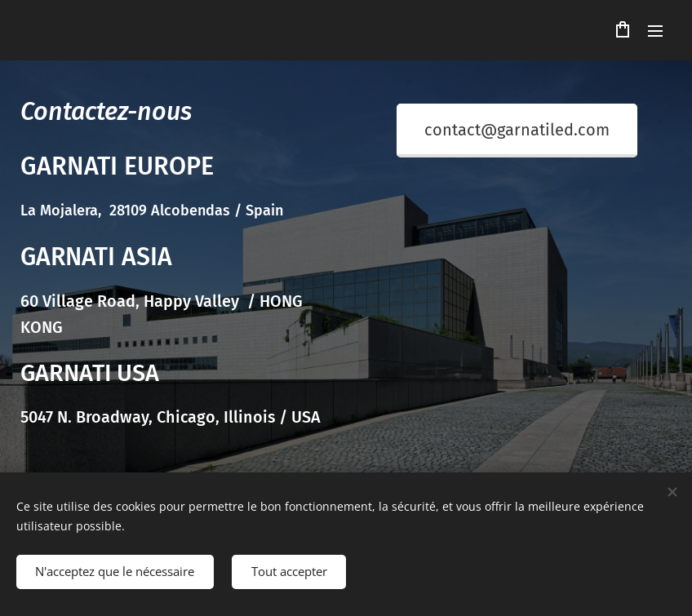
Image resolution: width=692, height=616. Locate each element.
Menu (655, 31)
